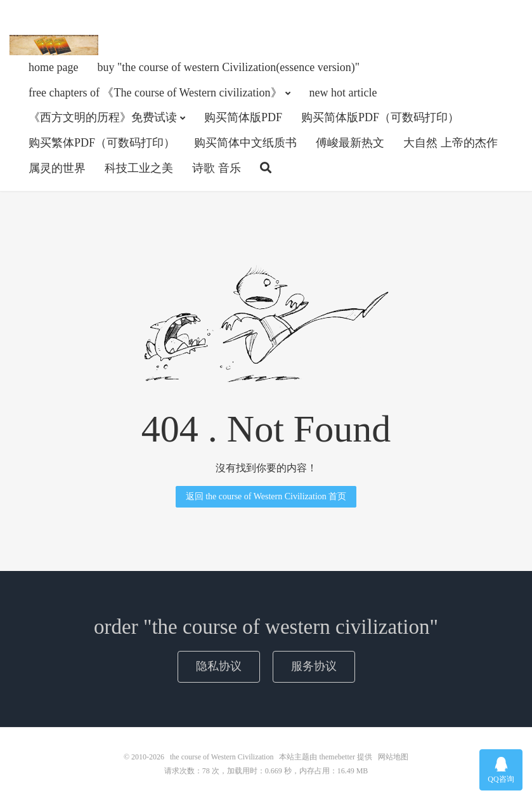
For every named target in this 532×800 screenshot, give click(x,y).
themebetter (337, 757)
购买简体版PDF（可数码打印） (380, 117)
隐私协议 (219, 666)
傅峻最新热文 (350, 143)
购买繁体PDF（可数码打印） (102, 143)
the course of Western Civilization (54, 45)
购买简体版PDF (243, 117)
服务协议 (314, 666)
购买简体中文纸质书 (245, 143)
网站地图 (393, 757)
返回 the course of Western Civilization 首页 (266, 496)
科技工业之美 (139, 168)
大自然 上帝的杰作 (451, 143)
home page (53, 67)
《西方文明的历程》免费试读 (103, 117)
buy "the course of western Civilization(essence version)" (228, 67)
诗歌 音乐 (217, 168)
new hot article (343, 93)
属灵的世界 (57, 168)
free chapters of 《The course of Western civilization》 (155, 93)
